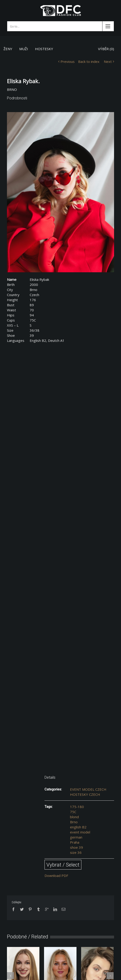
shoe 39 (76, 847)
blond (74, 817)
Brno (74, 822)
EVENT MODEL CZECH (88, 789)
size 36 (76, 852)
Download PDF (56, 876)
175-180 (77, 807)
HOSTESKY (44, 49)
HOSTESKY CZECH (85, 794)
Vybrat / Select (63, 865)
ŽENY (8, 49)
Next (108, 61)
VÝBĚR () (106, 49)
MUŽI (24, 49)
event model (80, 832)
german (76, 837)
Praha (75, 842)
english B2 (78, 827)
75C (73, 812)
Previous (68, 61)
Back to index (89, 61)
